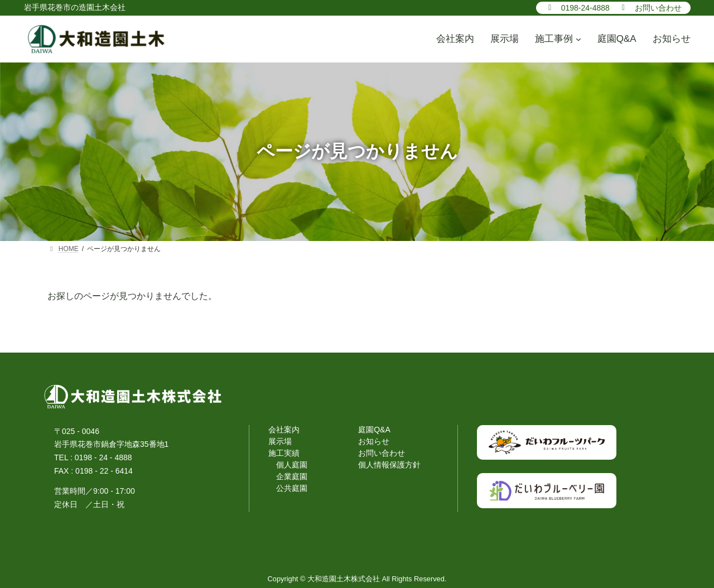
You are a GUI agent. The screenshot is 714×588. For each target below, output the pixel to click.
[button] (577, 7)
